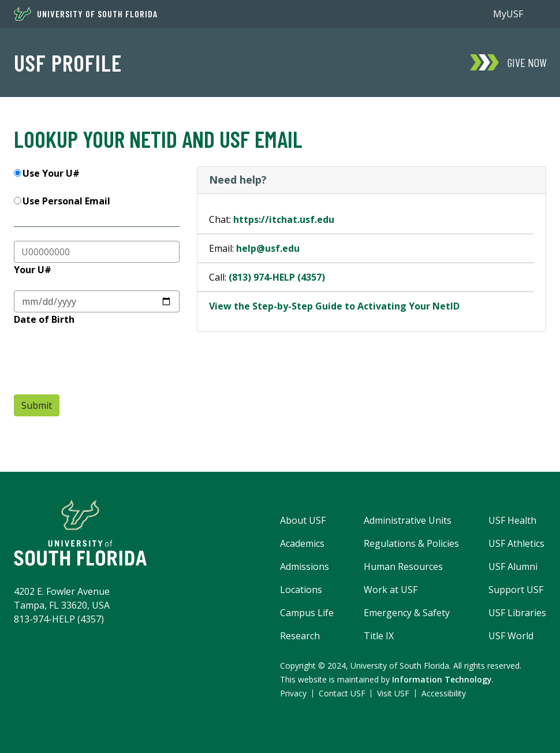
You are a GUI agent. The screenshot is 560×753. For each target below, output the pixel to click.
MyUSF (508, 14)
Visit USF (393, 693)
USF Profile (68, 62)
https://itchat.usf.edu (284, 219)
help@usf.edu (268, 248)
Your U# (33, 270)
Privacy (293, 693)
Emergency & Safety (407, 613)
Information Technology (442, 679)
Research (300, 636)
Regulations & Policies (411, 543)
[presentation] (102, 363)
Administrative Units (408, 520)
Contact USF (342, 693)
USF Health (512, 520)
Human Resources (403, 566)
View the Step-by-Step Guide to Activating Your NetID (334, 306)
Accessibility (444, 693)
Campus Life (307, 613)
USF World (511, 636)
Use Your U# (51, 173)
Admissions (305, 566)
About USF (303, 520)
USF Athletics (516, 543)
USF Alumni (513, 566)
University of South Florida (86, 14)
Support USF (516, 590)
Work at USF (391, 590)
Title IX (379, 636)
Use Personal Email (66, 201)
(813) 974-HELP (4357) (277, 277)
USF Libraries (517, 613)
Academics (302, 543)
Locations (301, 590)
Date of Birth (44, 319)
